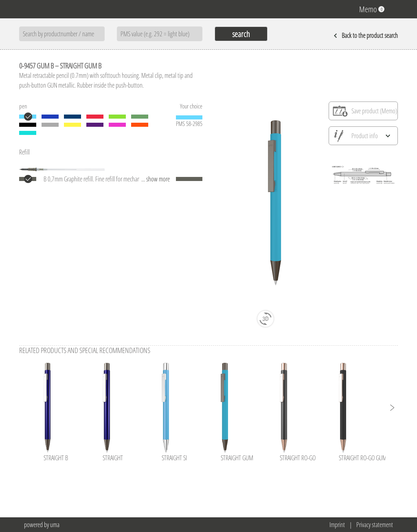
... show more (156, 179)
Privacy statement (375, 525)
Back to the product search (366, 35)
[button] (392, 408)
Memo (372, 9)
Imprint (337, 525)
